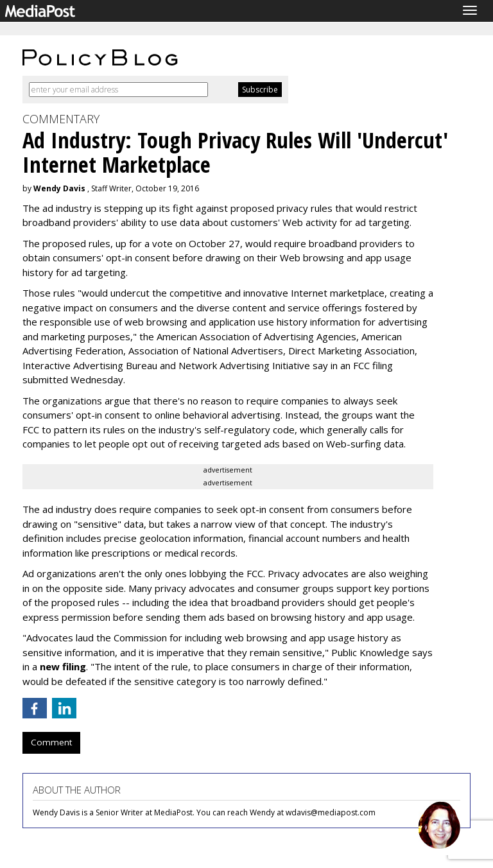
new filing (63, 666)
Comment (51, 742)
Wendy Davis (59, 188)
